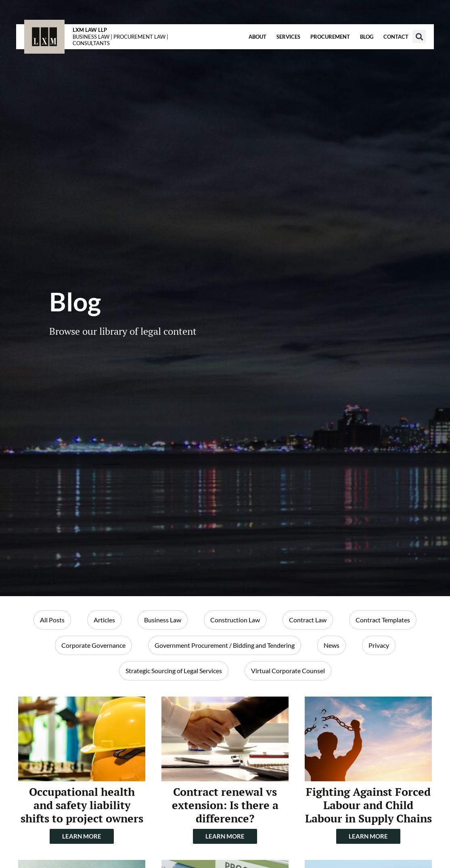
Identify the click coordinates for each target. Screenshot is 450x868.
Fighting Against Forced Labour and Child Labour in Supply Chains (368, 805)
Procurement (330, 37)
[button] (419, 37)
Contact (396, 37)
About (257, 37)
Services (288, 37)
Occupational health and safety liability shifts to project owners (82, 805)
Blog (367, 37)
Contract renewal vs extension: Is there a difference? (225, 805)
